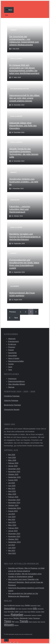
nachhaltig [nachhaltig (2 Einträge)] (38, 612)
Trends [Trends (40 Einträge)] (24, 621)
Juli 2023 (12, 545)
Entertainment (13, 342)
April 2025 (12, 491)
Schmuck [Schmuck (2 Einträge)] (6, 618)
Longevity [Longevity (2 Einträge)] (21, 612)
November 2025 (14, 472)
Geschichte (12, 353)
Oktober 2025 (13, 474)
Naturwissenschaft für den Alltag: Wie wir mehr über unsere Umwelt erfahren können (25, 98)
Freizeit (11, 350)
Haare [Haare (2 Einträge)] (20, 609)
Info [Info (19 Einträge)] (35, 608)
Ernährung (12, 344)
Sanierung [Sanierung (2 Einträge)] (34, 615)
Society (11, 364)
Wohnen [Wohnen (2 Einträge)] (16, 625)
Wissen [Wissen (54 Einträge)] (9, 625)
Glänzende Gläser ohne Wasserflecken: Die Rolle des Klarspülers (23, 126)
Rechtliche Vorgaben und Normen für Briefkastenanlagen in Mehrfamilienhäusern (25, 237)
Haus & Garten (14, 358)
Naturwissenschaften (16, 361)
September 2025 (14, 477)
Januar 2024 (13, 531)
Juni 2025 (12, 486)
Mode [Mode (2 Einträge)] (26, 612)
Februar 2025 (13, 497)
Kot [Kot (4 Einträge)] (9, 612)
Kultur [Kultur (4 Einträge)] (12, 612)
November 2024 (14, 503)
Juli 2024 (12, 514)
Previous (12, 312)
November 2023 (14, 536)
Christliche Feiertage (12, 396)
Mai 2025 (12, 489)
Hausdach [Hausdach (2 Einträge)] (24, 609)
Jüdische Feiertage (11, 401)
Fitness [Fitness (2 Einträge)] (23, 606)
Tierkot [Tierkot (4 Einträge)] (30, 618)
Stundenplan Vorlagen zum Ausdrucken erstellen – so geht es (24, 182)
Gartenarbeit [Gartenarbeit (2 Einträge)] (34, 606)
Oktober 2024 (13, 505)
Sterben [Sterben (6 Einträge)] (16, 618)
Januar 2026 (13, 466)
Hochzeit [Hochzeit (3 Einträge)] (30, 609)
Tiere (10, 370)
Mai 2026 (12, 455)
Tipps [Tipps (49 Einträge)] (8, 621)
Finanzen (12, 347)
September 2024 (14, 508)
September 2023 (14, 542)
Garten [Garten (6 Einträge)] (27, 605)
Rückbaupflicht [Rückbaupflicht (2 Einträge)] (28, 615)
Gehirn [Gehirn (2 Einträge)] (39, 606)
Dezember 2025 (14, 469)
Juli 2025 (12, 483)
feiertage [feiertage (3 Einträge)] (18, 606)
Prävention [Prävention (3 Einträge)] (7, 615)
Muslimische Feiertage (12, 405)
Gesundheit (12, 356)
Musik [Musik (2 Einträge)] (29, 612)
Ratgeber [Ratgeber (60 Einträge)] (17, 615)
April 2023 (12, 553)
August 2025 (13, 480)
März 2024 (12, 525)
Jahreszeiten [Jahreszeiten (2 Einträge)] (40, 609)
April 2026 (12, 458)
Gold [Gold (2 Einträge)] (17, 609)
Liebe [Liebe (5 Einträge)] (17, 612)
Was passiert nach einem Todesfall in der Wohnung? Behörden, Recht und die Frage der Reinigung (26, 582)
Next (16, 318)
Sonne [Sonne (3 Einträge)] (11, 618)
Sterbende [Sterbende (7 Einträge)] (24, 618)
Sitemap (11, 387)
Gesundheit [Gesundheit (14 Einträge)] (10, 608)
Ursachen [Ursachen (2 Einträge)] (35, 622)
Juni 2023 (12, 548)
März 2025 (12, 494)
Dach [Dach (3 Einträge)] (6, 606)
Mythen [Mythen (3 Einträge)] (33, 612)
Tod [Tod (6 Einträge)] (13, 622)
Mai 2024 (12, 520)
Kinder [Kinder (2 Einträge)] (6, 612)
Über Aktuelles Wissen (17, 384)
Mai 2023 (12, 551)
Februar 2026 (13, 463)
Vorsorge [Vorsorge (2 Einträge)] (43, 622)
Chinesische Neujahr (12, 410)
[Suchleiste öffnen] (7, 15)
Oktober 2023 (13, 539)
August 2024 (13, 511)
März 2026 (12, 460)
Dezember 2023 (14, 534)
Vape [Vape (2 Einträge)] (39, 622)
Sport (10, 367)
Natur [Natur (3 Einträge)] (43, 612)
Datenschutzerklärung (16, 381)
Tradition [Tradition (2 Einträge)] (17, 622)
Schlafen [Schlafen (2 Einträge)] (39, 615)
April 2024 (12, 522)
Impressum (12, 379)
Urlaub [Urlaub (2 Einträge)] (30, 622)
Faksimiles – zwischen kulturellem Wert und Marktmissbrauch (20, 209)
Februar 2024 (13, 528)
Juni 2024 (12, 517)
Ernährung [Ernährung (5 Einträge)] (11, 605)
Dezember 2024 (14, 500)
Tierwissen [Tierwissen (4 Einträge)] (36, 618)
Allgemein (12, 339)
